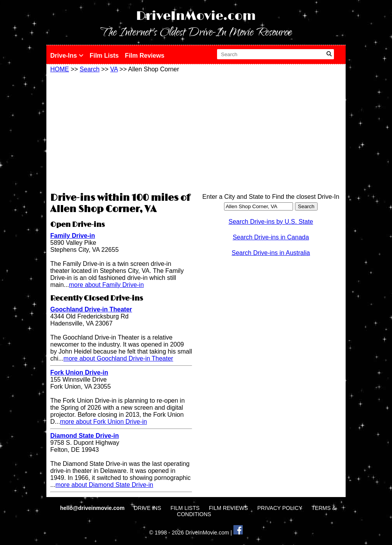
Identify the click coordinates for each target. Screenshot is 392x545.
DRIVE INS (147, 508)
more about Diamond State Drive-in (104, 485)
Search (90, 69)
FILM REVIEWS (228, 508)
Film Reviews (145, 56)
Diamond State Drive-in (85, 436)
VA (114, 69)
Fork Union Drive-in (79, 372)
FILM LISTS (185, 508)
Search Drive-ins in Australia (271, 253)
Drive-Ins (67, 56)
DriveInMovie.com (196, 16)
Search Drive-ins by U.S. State (271, 222)
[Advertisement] (121, 131)
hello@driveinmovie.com (93, 508)
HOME (60, 69)
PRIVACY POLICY (280, 508)
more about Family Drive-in (106, 285)
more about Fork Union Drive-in (103, 422)
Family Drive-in (73, 236)
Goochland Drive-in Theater (91, 309)
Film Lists (104, 56)
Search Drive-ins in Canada (271, 237)
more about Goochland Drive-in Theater (118, 358)
